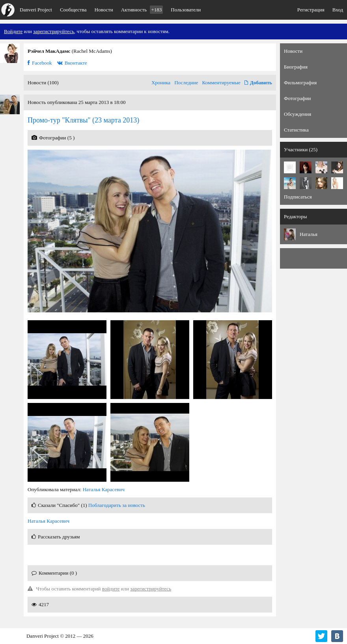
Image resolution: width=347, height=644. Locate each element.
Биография (296, 67)
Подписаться (298, 197)
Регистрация (311, 10)
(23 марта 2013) (83, 120)
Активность (142, 10)
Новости (104, 10)
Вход (338, 10)
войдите (111, 589)
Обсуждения (298, 114)
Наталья (309, 234)
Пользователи (186, 10)
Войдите (13, 31)
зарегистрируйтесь (54, 31)
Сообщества (73, 10)
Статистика (296, 130)
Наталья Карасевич (104, 489)
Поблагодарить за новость (117, 505)
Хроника (161, 83)
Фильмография (300, 83)
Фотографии (298, 98)
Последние (186, 83)
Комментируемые (221, 83)
